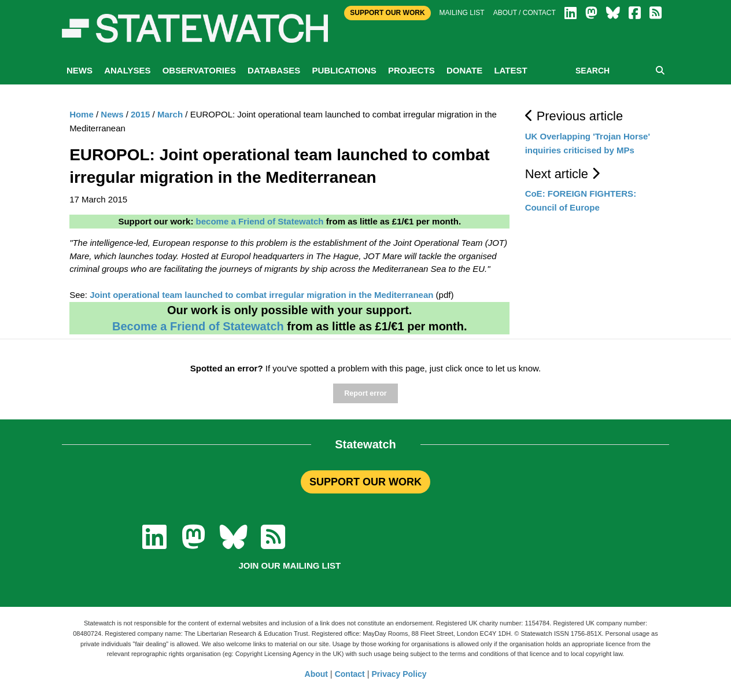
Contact (350, 674)
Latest (510, 70)
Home (82, 114)
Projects (411, 70)
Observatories (199, 70)
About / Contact (525, 13)
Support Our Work (387, 13)
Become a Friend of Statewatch (198, 326)
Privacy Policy (399, 674)
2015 (140, 114)
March (170, 114)
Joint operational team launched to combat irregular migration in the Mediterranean (261, 295)
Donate (464, 70)
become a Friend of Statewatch (260, 221)
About (316, 674)
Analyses (127, 70)
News (80, 70)
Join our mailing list (289, 565)
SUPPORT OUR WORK (365, 482)
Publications (344, 70)
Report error (365, 393)
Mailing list (462, 13)
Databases (274, 70)
